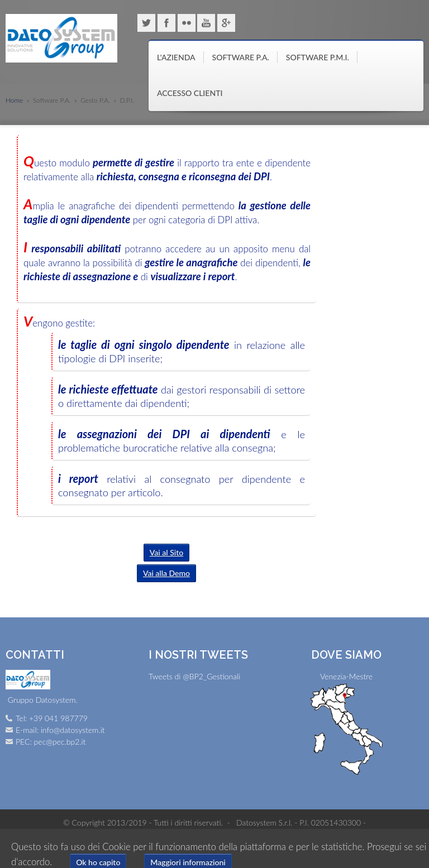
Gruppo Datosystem (61, 39)
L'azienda (176, 57)
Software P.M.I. (318, 57)
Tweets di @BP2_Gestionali (194, 676)
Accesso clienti (190, 93)
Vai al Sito (166, 552)
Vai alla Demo (166, 573)
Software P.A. (241, 57)
